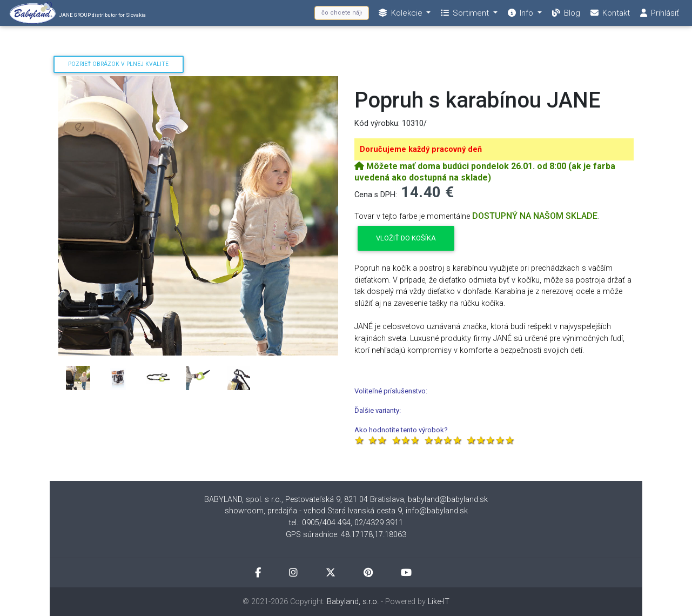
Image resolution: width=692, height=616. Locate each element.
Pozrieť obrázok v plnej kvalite (118, 64)
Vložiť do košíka (406, 238)
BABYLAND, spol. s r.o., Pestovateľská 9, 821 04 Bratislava (304, 500)
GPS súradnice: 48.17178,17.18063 (346, 535)
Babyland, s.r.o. (353, 602)
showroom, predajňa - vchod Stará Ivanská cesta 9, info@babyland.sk (346, 511)
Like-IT (439, 602)
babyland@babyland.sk (448, 500)
